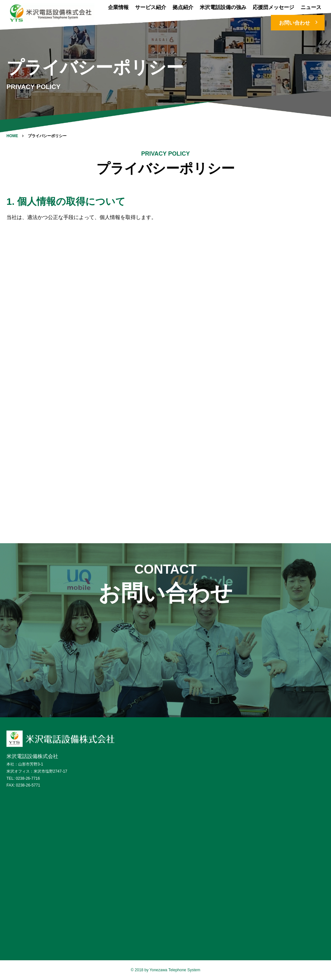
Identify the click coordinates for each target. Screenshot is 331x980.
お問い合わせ (299, 22)
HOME (12, 136)
